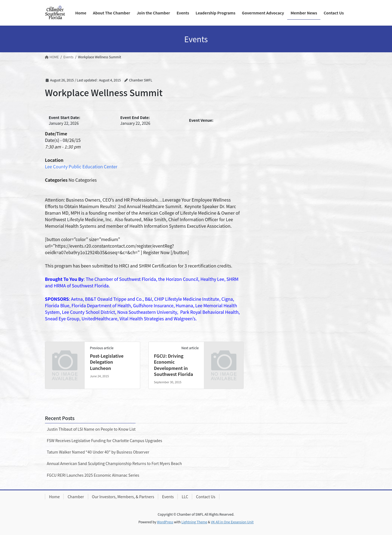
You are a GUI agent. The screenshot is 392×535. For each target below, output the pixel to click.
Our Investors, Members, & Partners (123, 497)
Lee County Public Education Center (81, 166)
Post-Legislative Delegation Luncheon (107, 362)
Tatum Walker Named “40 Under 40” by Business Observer (98, 452)
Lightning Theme (194, 522)
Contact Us (206, 497)
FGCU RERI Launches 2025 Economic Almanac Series (93, 475)
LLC (185, 497)
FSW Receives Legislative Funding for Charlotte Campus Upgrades (105, 440)
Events (168, 497)
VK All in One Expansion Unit (232, 522)
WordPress (165, 522)
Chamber (76, 497)
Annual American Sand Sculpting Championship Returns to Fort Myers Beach (114, 463)
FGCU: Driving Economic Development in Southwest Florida (173, 365)
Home (54, 497)
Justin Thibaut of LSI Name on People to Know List (91, 429)
